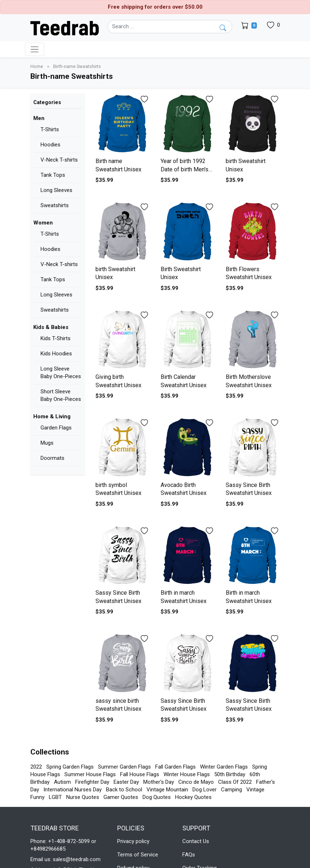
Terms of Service (138, 855)
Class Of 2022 (235, 782)
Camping (232, 790)
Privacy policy (133, 841)
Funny (37, 797)
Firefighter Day (92, 782)
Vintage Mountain (167, 790)
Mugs (47, 443)
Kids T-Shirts (56, 338)
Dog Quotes (157, 797)
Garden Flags (56, 428)
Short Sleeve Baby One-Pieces (61, 395)
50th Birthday (230, 774)
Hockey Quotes (193, 797)
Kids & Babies (51, 327)
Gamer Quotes (121, 797)
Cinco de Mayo (196, 782)
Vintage (255, 790)
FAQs (189, 855)
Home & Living (52, 416)
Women (43, 223)
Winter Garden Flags (224, 767)
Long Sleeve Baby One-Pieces (61, 373)
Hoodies (50, 145)
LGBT (55, 797)
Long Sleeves (56, 190)
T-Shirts (50, 129)
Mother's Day (159, 782)
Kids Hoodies (56, 354)
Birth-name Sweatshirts (77, 66)
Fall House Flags (140, 774)
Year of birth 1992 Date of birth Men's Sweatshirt (184, 169)
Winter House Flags (187, 774)
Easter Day (126, 782)
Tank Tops (53, 175)
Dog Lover (205, 790)
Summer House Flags (90, 774)
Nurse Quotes (83, 797)
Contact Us (196, 841)
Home (37, 66)
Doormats (52, 458)
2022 (36, 767)
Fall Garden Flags (175, 767)
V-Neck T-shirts (59, 160)
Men (39, 118)
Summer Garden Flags (124, 767)
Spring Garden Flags (70, 767)
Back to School (124, 790)
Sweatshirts (55, 205)
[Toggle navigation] (35, 49)
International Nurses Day (73, 790)
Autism (62, 782)
